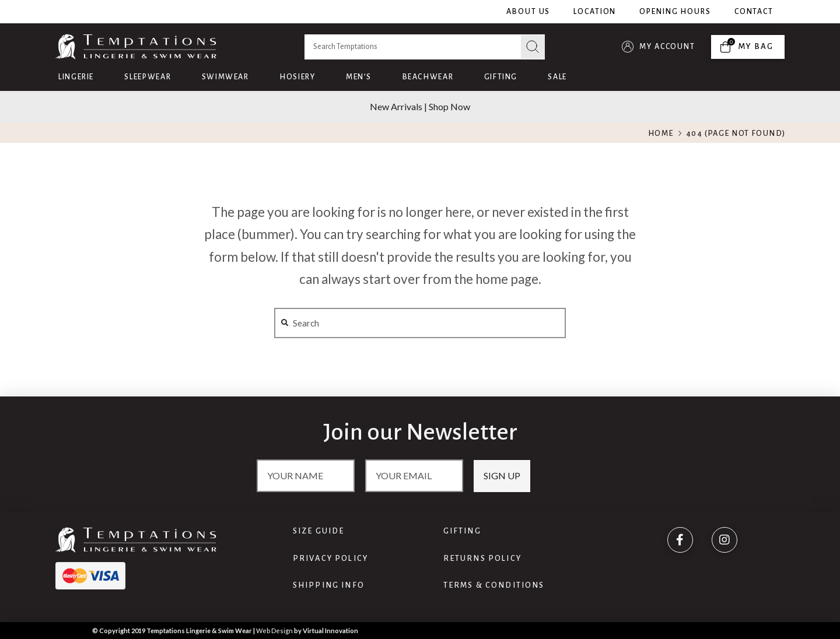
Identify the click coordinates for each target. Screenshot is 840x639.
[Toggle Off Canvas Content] (748, 47)
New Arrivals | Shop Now (420, 106)
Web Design (274, 631)
